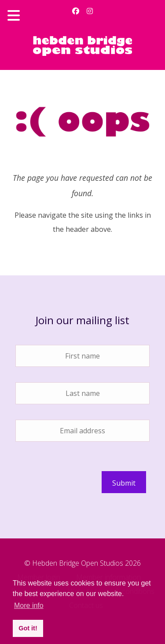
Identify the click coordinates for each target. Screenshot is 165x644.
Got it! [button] (28, 628)
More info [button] (29, 606)
